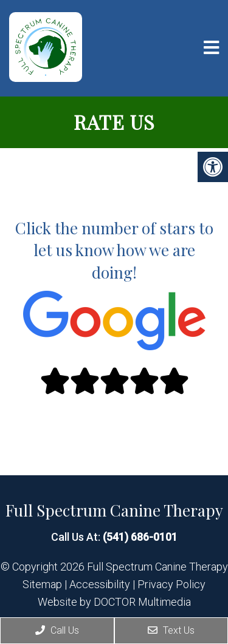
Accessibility (100, 585)
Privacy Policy (171, 585)
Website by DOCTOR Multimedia (114, 602)
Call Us (57, 630)
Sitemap (42, 585)
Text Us (171, 630)
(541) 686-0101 (140, 537)
